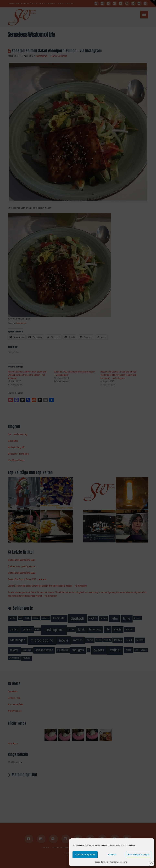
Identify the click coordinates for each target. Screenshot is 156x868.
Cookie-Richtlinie (101, 862)
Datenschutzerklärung (118, 862)
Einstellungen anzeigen (139, 855)
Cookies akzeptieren (85, 855)
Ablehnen (112, 855)
